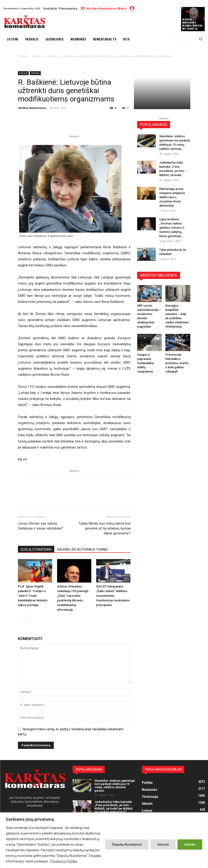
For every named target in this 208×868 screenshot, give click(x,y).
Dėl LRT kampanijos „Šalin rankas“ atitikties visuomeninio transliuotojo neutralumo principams (113, 596)
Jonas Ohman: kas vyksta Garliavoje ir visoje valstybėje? (41, 526)
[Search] (201, 39)
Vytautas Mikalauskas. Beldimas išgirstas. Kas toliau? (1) (193, 24)
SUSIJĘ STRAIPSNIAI (36, 550)
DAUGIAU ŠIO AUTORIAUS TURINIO (83, 550)
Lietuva (23, 73)
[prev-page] (21, 619)
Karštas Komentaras (32, 108)
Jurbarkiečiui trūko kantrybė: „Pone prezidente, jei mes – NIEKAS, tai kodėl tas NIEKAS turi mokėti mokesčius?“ (114, 807)
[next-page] (28, 619)
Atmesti (163, 845)
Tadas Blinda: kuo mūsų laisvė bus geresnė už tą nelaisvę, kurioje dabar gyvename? (105, 528)
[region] (104, 840)
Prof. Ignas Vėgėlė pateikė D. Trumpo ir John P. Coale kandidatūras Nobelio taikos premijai (33, 596)
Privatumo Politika (64, 861)
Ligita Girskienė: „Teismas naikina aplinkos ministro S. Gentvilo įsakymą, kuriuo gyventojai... (172, 228)
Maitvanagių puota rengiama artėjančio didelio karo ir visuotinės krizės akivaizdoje (172, 197)
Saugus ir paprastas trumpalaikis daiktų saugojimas (146, 363)
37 (126, 108)
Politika (35, 73)
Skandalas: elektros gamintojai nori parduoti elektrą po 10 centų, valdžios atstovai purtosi (115, 786)
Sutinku (190, 845)
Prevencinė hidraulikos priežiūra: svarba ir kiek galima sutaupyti (177, 363)
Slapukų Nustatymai (127, 845)
